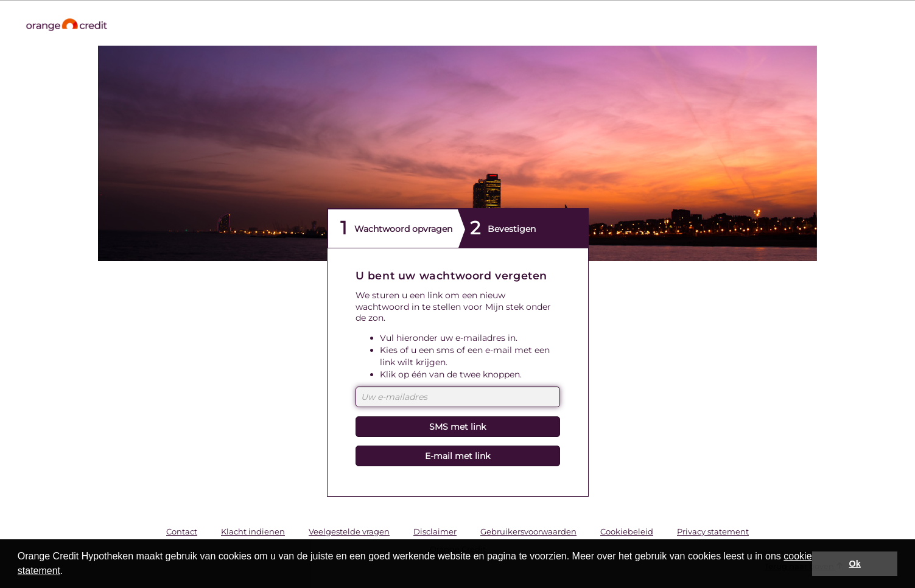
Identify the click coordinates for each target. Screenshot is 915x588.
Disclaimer (435, 531)
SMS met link (457, 427)
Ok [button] (855, 564)
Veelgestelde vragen (349, 531)
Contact (182, 531)
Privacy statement (713, 531)
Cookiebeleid (627, 531)
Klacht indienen (253, 531)
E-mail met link (457, 456)
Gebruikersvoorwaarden (528, 531)
